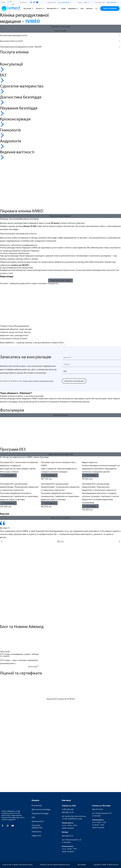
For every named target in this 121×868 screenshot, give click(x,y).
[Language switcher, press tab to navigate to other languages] (11, 2)
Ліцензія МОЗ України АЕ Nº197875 (61, 699)
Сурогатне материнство (37, 826)
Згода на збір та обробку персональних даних (17, 865)
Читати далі (33, 667)
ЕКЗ (33, 817)
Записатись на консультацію (74, 381)
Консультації (37, 805)
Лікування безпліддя (40, 813)
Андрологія (36, 836)
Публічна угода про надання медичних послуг (55, 865)
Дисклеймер (82, 865)
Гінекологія (36, 832)
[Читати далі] (38, 666)
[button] (65, 2)
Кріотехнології (38, 821)
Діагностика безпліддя (41, 809)
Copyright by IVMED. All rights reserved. (106, 865)
